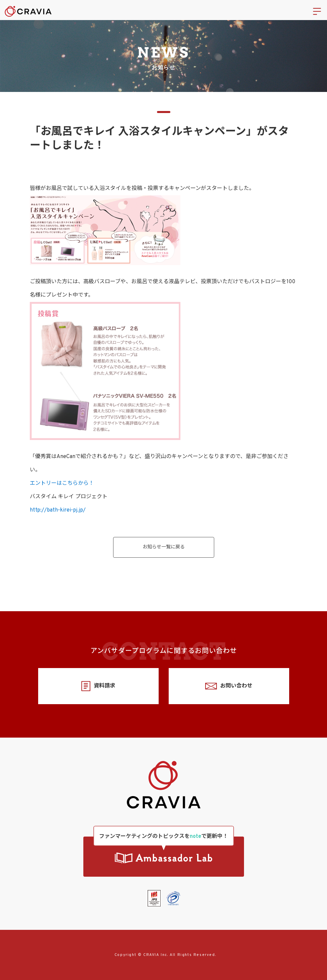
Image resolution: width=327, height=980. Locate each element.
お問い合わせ (229, 686)
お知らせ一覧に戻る (164, 547)
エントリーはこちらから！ (62, 483)
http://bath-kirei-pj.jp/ (58, 510)
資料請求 (98, 686)
